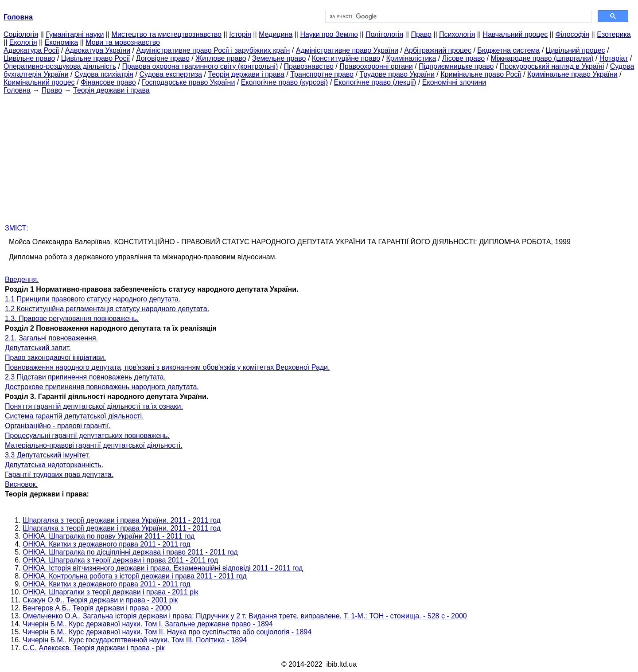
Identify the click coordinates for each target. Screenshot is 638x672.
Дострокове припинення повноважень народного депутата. (102, 387)
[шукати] (457, 16)
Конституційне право (346, 58)
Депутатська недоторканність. (54, 465)
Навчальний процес (515, 34)
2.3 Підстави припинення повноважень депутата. (85, 377)
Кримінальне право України (572, 74)
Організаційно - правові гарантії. (58, 426)
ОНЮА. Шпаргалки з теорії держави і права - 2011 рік (111, 592)
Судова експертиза (171, 74)
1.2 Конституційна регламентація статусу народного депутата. (107, 309)
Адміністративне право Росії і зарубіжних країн (213, 50)
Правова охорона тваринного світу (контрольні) (200, 66)
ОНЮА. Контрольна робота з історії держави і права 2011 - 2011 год (135, 576)
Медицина (276, 34)
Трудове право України (397, 74)
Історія (240, 34)
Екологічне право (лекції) (375, 82)
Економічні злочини (454, 82)
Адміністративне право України (347, 50)
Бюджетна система (508, 50)
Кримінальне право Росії (481, 74)
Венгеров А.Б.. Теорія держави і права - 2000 (97, 608)
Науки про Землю (329, 34)
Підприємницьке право (456, 66)
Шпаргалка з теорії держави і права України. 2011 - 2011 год (122, 520)
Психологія (457, 34)
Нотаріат (614, 58)
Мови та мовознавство (123, 42)
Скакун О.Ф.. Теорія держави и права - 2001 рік (100, 600)
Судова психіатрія (104, 74)
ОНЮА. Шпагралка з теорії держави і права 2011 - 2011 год (120, 560)
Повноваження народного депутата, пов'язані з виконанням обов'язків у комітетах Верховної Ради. (167, 367)
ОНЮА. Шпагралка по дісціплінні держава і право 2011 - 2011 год (130, 552)
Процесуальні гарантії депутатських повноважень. (87, 436)
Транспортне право (322, 74)
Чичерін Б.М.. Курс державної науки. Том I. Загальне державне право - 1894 (148, 624)
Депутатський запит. (38, 348)
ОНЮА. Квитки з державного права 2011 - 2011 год (107, 544)
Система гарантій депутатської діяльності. (74, 416)
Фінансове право (108, 82)
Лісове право (463, 58)
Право (421, 34)
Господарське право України (188, 82)
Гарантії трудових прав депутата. (59, 475)
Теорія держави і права (246, 74)
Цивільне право (29, 58)
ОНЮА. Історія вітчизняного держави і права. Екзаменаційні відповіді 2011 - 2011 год (163, 568)
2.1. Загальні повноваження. (51, 338)
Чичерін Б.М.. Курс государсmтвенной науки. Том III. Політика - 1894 (135, 640)
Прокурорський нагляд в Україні (552, 66)
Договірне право (163, 58)
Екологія (23, 42)
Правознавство (309, 66)
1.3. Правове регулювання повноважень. (72, 318)
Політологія (384, 34)
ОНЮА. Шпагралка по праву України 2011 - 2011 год (109, 536)
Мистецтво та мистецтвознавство (167, 34)
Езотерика (614, 34)
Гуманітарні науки (75, 34)
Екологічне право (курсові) (285, 82)
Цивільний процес (576, 50)
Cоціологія (21, 34)
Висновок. (21, 484)
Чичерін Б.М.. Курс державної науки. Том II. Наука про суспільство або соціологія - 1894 (167, 632)
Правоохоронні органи (376, 66)
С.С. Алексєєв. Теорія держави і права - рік (93, 648)
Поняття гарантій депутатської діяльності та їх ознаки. (94, 406)
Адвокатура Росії (31, 50)
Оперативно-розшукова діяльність (60, 66)
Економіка (61, 42)
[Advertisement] (319, 156)
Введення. (22, 279)
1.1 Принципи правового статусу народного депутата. (93, 299)
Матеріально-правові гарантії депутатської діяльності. (94, 445)
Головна (17, 90)
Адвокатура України (98, 50)
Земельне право (279, 58)
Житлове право (221, 58)
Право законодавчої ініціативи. (55, 357)
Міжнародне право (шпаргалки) (542, 58)
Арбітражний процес (438, 50)
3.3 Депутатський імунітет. (47, 455)
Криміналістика (411, 58)
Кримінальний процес (39, 82)
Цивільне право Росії (96, 58)
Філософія (572, 34)
